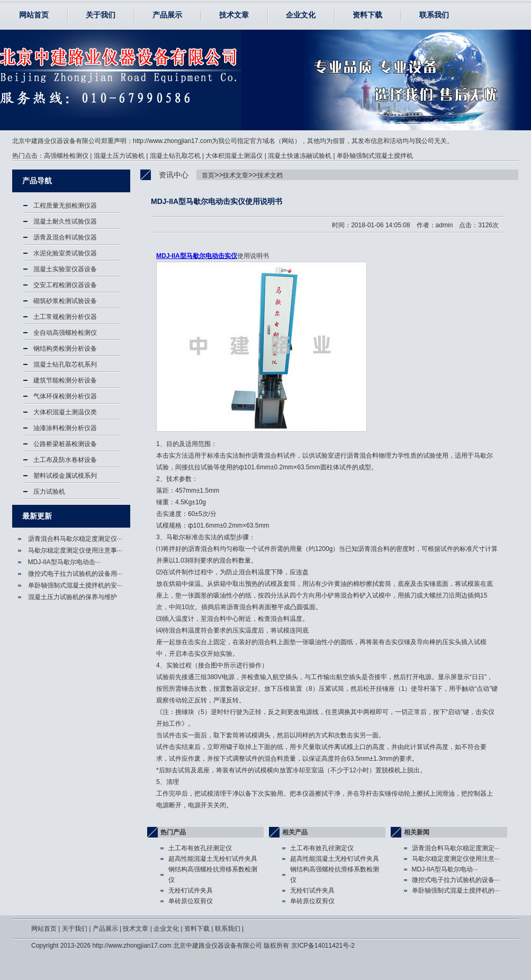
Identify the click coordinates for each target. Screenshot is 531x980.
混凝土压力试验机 (119, 156)
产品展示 (167, 15)
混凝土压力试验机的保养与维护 (73, 597)
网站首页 (34, 15)
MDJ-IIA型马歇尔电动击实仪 (197, 256)
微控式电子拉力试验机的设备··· (456, 880)
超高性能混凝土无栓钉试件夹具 (213, 859)
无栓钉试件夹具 (191, 890)
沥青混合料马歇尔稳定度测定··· (456, 848)
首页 (208, 175)
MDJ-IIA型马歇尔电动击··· (64, 562)
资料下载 (367, 15)
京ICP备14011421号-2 (323, 946)
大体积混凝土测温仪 (234, 156)
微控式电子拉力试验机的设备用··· (75, 574)
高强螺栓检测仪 (66, 156)
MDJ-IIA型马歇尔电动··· (445, 869)
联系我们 (434, 15)
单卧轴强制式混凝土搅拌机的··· (456, 890)
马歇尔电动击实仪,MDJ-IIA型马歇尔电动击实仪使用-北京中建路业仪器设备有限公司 (72, 80)
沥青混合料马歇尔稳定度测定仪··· (75, 539)
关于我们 (101, 15)
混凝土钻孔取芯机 (175, 156)
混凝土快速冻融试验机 (300, 156)
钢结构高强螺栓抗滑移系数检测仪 (213, 875)
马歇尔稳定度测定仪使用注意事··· (75, 550)
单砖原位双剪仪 (191, 901)
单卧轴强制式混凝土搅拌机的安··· (75, 585)
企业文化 (301, 15)
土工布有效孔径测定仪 (200, 848)
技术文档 (270, 175)
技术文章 (234, 15)
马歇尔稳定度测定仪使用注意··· (456, 859)
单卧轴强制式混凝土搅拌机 (375, 156)
